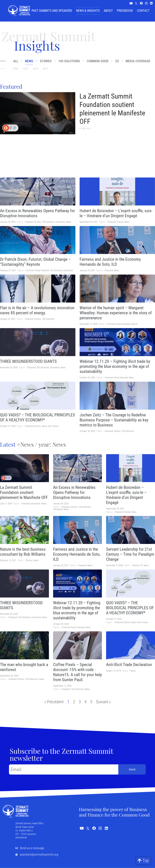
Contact (143, 11)
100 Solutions (70, 61)
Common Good (99, 61)
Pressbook (125, 11)
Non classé (53, 426)
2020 (16, 69)
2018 (36, 69)
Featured (29, 222)
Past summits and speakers (52, 11)
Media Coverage (140, 61)
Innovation (60, 222)
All (16, 61)
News (29, 61)
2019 (26, 69)
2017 (46, 69)
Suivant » (103, 702)
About (108, 11)
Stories (46, 61)
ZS (118, 61)
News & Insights (88, 11)
